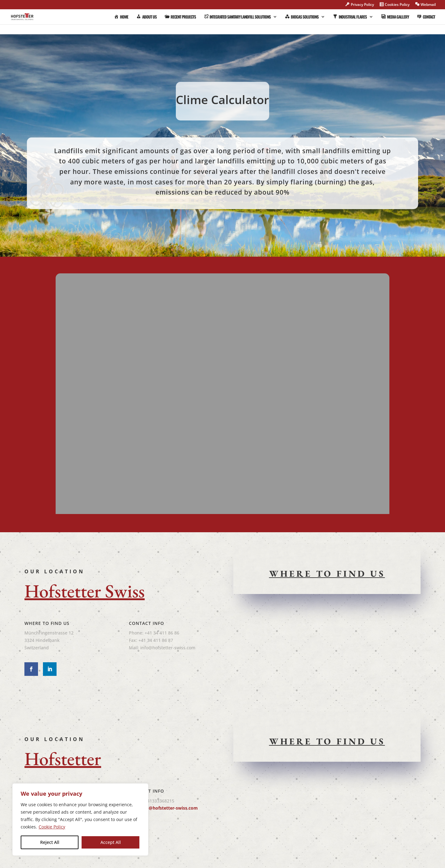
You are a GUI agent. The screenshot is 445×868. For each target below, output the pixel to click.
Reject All (50, 842)
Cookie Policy (52, 827)
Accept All (111, 842)
